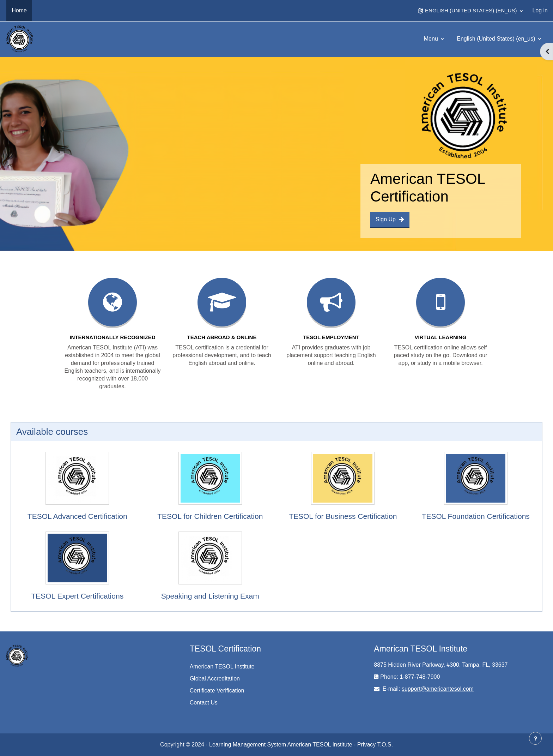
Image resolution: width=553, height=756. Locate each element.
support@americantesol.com (438, 689)
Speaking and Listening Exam (210, 596)
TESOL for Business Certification (343, 516)
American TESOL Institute (222, 667)
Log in (540, 10)
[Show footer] (535, 738)
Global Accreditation (215, 679)
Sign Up (390, 219)
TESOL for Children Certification (210, 516)
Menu (432, 39)
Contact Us (204, 703)
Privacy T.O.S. (375, 745)
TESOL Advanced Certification (77, 516)
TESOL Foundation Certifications (476, 516)
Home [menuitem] (19, 10)
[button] (470, 11)
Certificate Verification (217, 691)
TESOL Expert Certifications (77, 596)
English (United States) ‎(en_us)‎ (497, 39)
